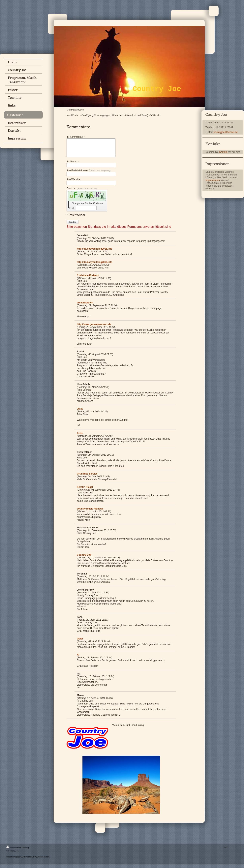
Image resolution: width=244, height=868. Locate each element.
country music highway (90, 512)
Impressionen (213, 180)
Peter (80, 437)
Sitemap (26, 851)
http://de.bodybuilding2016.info (95, 252)
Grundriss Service (87, 477)
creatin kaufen (85, 306)
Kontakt (223, 152)
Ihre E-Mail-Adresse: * (89, 174)
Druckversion (14, 851)
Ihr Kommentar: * (76, 137)
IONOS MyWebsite (36, 860)
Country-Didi (84, 558)
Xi (78, 658)
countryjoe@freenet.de (226, 132)
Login (226, 851)
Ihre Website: (74, 183)
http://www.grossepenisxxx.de (94, 328)
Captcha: (82, 192)
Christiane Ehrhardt (88, 279)
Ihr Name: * (73, 165)
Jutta (80, 412)
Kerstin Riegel (85, 491)
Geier (80, 642)
